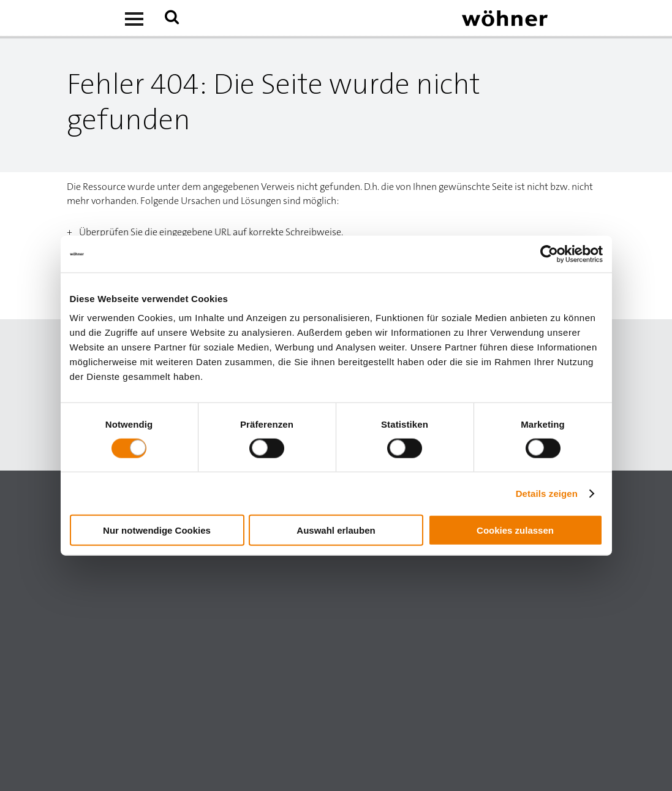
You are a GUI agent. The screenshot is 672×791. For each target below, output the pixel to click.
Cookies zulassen (515, 530)
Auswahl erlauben (336, 530)
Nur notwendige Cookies (157, 530)
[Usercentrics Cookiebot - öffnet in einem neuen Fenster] (549, 254)
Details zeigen (547, 493)
